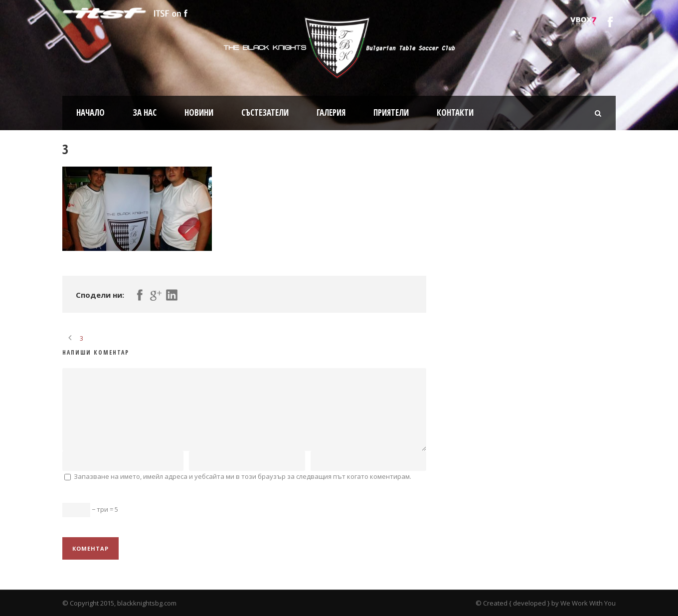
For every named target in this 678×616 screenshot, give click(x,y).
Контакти (455, 112)
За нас (145, 112)
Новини (199, 112)
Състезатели (265, 112)
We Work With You (588, 603)
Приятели (391, 112)
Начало (90, 112)
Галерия (331, 112)
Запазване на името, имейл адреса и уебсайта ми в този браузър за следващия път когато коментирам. (243, 476)
